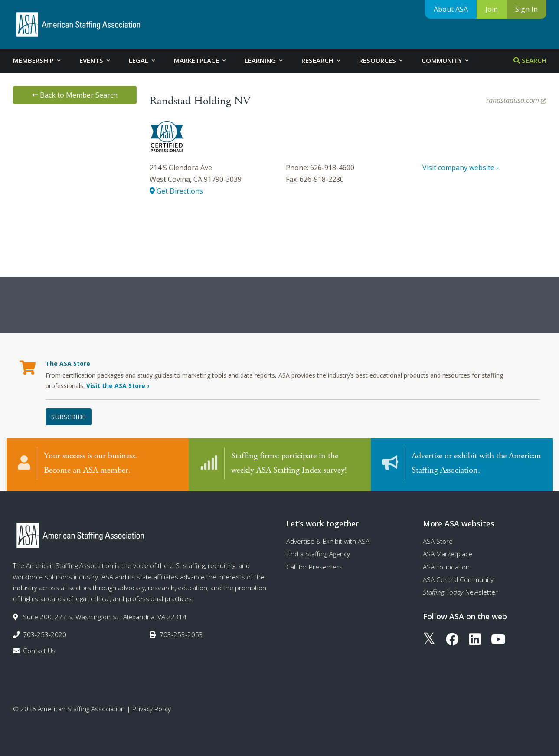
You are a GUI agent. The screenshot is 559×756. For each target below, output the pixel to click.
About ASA (451, 9)
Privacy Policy (152, 709)
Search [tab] (530, 60)
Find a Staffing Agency (318, 554)
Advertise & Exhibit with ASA (328, 541)
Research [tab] (322, 60)
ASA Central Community (458, 579)
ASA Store (438, 541)
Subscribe (69, 417)
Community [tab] (446, 60)
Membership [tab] (38, 60)
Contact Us (39, 651)
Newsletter (460, 592)
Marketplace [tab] (201, 60)
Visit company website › (460, 168)
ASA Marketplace (448, 554)
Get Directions (176, 191)
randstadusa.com (516, 100)
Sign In (526, 9)
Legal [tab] (143, 60)
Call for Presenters (314, 567)
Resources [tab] (382, 60)
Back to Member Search (75, 95)
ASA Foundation (446, 567)
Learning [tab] (264, 60)
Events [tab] (95, 60)
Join (492, 9)
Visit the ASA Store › (118, 386)
